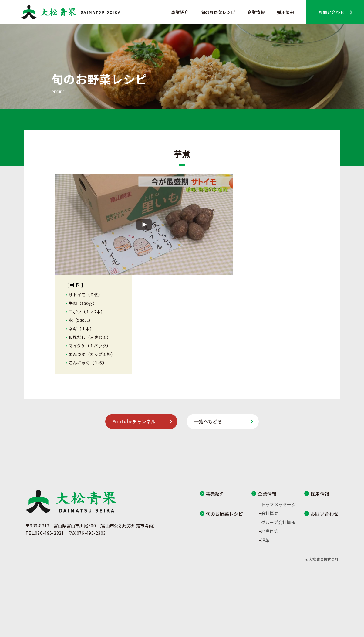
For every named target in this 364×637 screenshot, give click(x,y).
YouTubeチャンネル (134, 421)
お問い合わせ (332, 12)
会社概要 (270, 513)
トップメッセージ (278, 504)
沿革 (266, 540)
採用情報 (286, 12)
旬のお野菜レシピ (218, 12)
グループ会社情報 (278, 522)
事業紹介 (180, 12)
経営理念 (270, 531)
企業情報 (256, 12)
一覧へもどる (208, 421)
